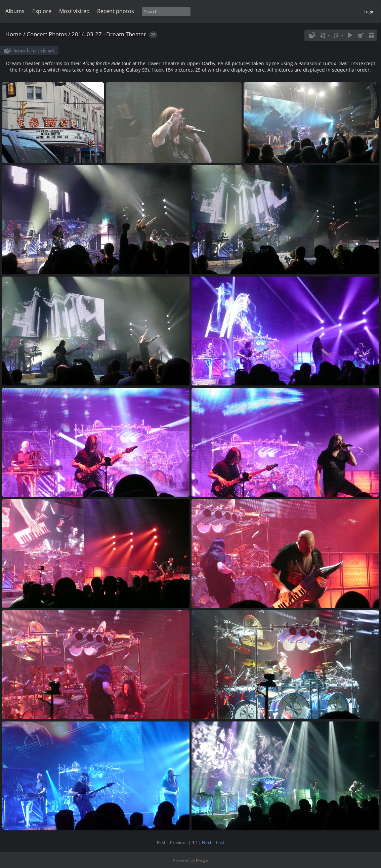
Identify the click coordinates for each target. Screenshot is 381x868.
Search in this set (34, 50)
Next (207, 842)
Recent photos (116, 11)
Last (220, 842)
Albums (15, 11)
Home (14, 34)
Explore (42, 11)
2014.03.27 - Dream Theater (109, 34)
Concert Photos (47, 34)
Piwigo (202, 860)
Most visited (74, 11)
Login (369, 11)
